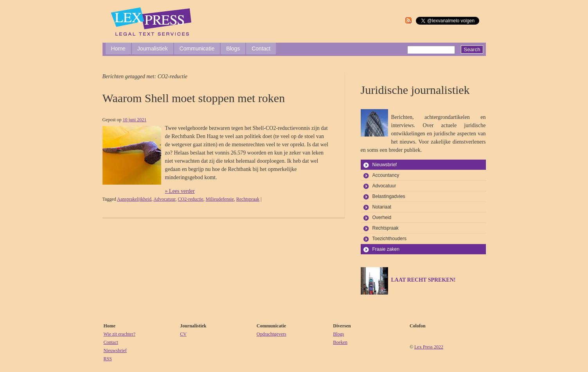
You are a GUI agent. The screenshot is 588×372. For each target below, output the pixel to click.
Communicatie (197, 49)
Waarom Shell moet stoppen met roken (194, 98)
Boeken (340, 342)
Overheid (382, 217)
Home (118, 49)
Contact (261, 49)
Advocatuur (164, 199)
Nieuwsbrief (385, 165)
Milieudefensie (220, 199)
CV (183, 334)
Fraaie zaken (386, 249)
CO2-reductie (190, 199)
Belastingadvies (389, 196)
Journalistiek (153, 49)
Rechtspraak (248, 199)
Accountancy (386, 175)
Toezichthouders (389, 239)
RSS (108, 359)
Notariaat (382, 207)
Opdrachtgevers (272, 334)
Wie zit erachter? (120, 334)
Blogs (233, 49)
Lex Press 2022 (429, 347)
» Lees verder (180, 191)
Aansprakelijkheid (134, 199)
